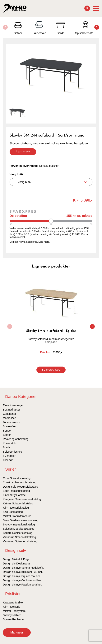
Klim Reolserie (12, 607)
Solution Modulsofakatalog (19, 529)
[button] (97, 27)
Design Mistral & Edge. (16, 559)
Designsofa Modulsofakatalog (21, 487)
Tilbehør (8, 460)
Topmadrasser (11, 422)
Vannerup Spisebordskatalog (20, 541)
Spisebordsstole (12, 452)
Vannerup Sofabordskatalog (19, 537)
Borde (6, 447)
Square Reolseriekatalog (18, 533)
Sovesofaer (10, 426)
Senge (7, 431)
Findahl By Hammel (15, 495)
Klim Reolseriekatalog (16, 508)
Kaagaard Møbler (13, 603)
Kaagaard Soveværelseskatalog (22, 499)
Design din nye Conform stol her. (22, 580)
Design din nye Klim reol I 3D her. (23, 572)
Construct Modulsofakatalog (20, 482)
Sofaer (7, 435)
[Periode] (51, 221)
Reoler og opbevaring (16, 439)
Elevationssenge (13, 405)
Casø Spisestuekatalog (17, 478)
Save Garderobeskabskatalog (21, 520)
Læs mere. (44, 242)
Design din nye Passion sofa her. (22, 585)
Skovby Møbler (12, 615)
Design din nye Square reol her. (22, 576)
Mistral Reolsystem (14, 611)
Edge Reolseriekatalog (16, 491)
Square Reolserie (13, 619)
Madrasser (9, 418)
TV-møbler (9, 456)
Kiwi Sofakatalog (13, 512)
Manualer (17, 632)
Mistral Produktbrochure (17, 516)
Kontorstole (10, 443)
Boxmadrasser (12, 410)
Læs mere (23, 152)
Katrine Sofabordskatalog (18, 503)
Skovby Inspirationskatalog (19, 524)
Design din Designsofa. (17, 563)
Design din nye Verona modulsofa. (23, 568)
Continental (10, 414)
